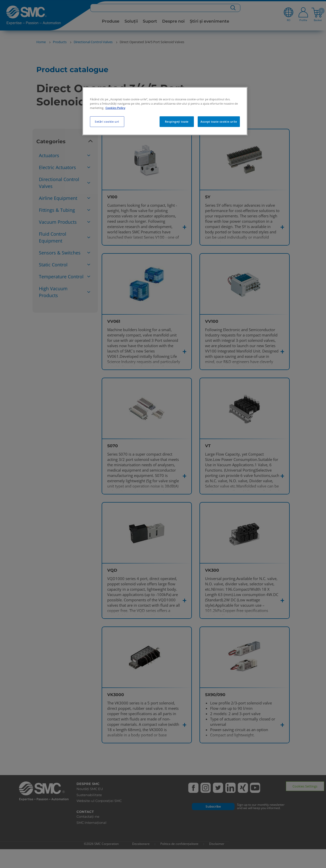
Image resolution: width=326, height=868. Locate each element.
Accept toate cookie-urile (219, 122)
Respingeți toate (177, 122)
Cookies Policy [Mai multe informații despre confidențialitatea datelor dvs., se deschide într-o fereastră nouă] (115, 108)
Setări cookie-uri (107, 122)
